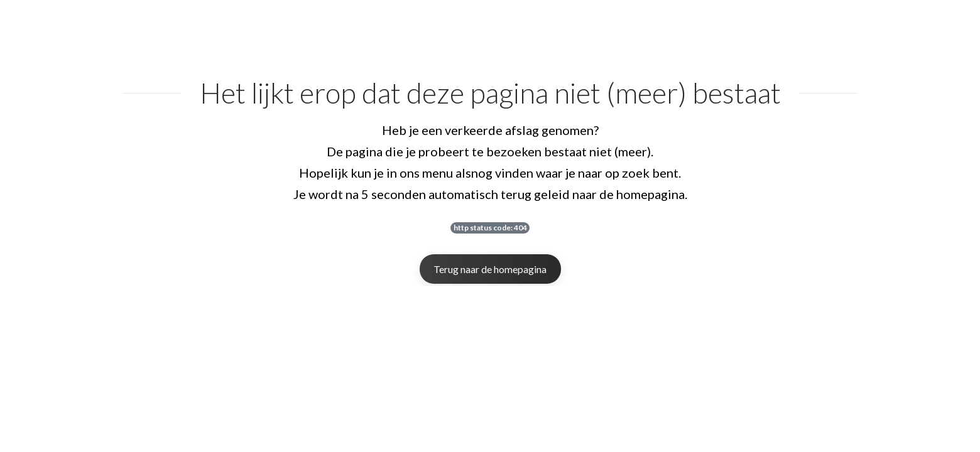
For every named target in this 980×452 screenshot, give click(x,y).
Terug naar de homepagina (490, 269)
